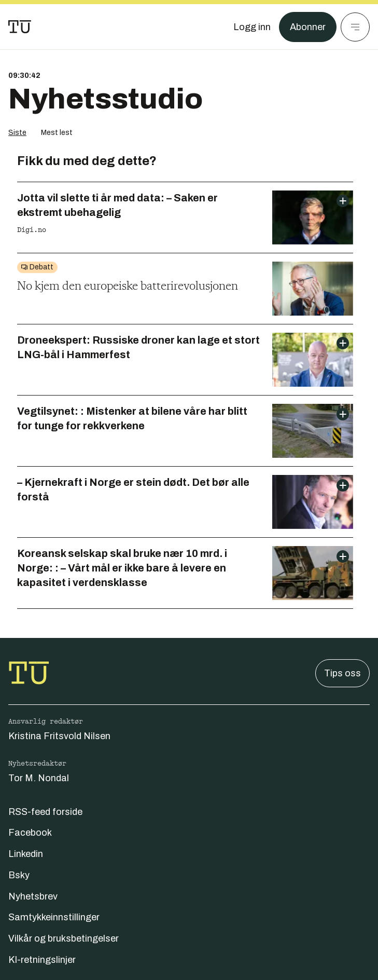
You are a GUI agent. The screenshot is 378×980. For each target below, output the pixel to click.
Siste (17, 133)
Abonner (308, 27)
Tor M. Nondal (39, 778)
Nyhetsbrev (33, 896)
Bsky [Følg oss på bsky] (19, 875)
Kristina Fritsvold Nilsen (59, 736)
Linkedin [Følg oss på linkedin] (26, 854)
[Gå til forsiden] (20, 27)
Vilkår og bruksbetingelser (64, 938)
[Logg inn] (252, 27)
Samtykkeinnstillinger (54, 917)
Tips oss (342, 673)
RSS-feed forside (45, 812)
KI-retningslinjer (42, 960)
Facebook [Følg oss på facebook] (30, 833)
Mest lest (57, 133)
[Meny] (355, 27)
